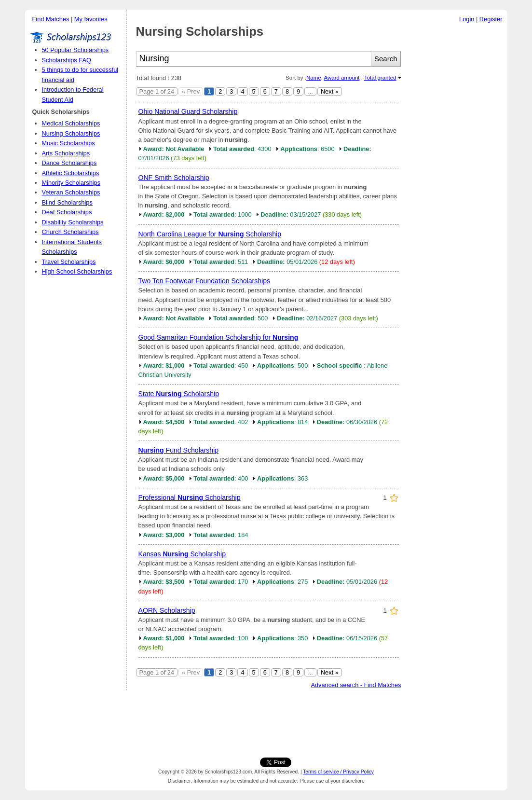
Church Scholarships (70, 232)
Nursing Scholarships (71, 133)
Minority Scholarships (71, 183)
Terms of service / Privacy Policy (338, 772)
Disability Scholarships (73, 222)
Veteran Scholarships (71, 192)
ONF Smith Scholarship (174, 178)
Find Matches (51, 19)
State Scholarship (179, 394)
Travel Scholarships (69, 262)
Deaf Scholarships (67, 212)
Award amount (341, 78)
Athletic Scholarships (71, 173)
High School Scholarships (77, 271)
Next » (330, 91)
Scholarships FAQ (67, 60)
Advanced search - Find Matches (356, 685)
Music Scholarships (68, 143)
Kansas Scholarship (182, 554)
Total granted (380, 78)
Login (467, 19)
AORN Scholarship (167, 610)
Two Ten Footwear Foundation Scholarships (205, 281)
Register (491, 19)
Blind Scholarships (67, 202)
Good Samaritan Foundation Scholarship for (218, 337)
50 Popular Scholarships (75, 50)
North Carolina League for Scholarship (210, 234)
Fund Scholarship (179, 450)
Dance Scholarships (69, 163)
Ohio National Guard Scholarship (188, 111)
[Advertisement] (457, 173)
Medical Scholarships (71, 123)
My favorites (91, 19)
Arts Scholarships (66, 153)
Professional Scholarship (190, 497)
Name (314, 78)
